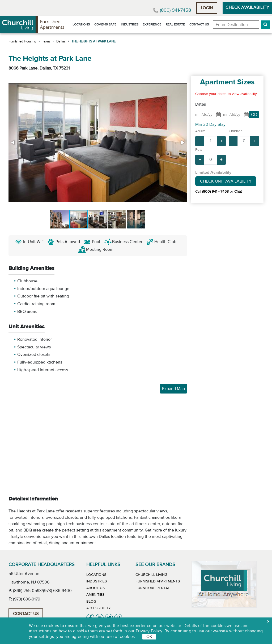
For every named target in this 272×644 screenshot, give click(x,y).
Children (236, 131)
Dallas (61, 41)
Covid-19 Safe (105, 24)
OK (149, 637)
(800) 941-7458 (175, 10)
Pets (199, 150)
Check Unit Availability (226, 181)
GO (254, 115)
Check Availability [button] (247, 7)
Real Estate (175, 24)
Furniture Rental (153, 588)
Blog (91, 602)
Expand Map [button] (173, 389)
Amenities (95, 595)
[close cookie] (268, 621)
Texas (46, 41)
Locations (81, 24)
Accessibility (99, 608)
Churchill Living (151, 575)
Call (212, 192)
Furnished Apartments (158, 581)
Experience (152, 24)
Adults (200, 131)
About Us (95, 588)
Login (207, 8)
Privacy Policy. (150, 631)
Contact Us (199, 24)
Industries (130, 24)
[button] (265, 25)
